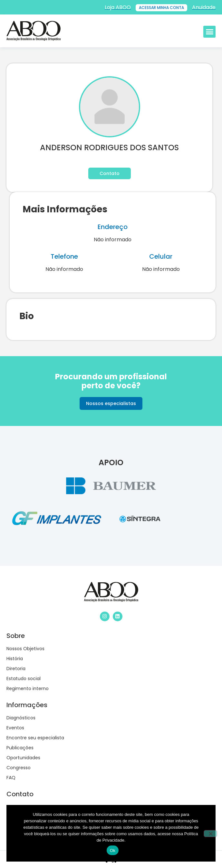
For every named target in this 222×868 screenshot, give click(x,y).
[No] (210, 834)
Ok (113, 850)
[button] (209, 32)
